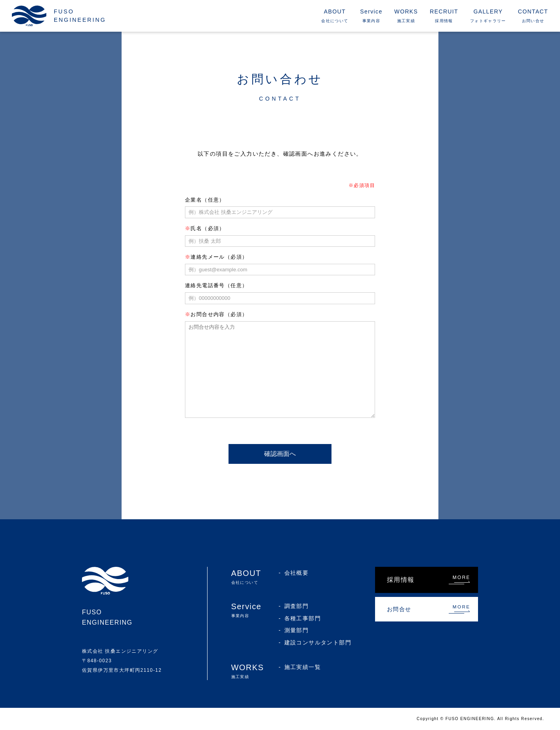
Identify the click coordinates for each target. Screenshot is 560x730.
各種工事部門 (303, 618)
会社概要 (297, 573)
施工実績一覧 (303, 667)
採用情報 (401, 580)
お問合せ (399, 609)
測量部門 (297, 630)
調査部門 (297, 606)
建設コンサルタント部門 (318, 642)
